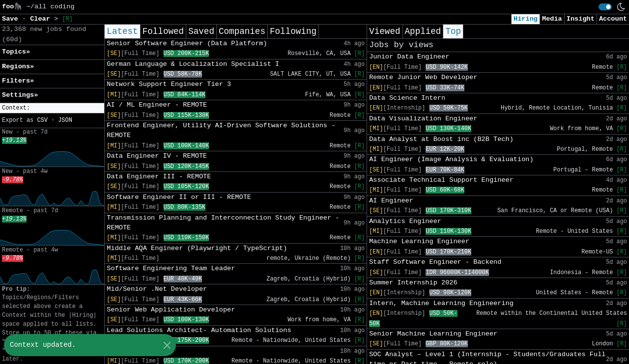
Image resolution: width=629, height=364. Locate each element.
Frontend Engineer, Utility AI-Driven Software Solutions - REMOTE (221, 130)
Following (293, 31)
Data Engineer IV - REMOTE (157, 156)
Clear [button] (42, 19)
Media (552, 19)
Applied (423, 31)
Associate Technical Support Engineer (441, 180)
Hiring (526, 19)
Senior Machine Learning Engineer (433, 334)
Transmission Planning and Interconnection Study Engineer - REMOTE (223, 223)
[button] (52, 108)
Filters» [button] (18, 81)
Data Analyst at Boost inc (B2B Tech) (441, 139)
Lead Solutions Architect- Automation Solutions (199, 330)
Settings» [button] (20, 95)
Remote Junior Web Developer (423, 77)
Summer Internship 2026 (413, 283)
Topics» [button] (16, 52)
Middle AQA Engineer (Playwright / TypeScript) (197, 248)
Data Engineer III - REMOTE (159, 177)
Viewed (385, 31)
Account (613, 19)
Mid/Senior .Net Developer (157, 289)
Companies (242, 31)
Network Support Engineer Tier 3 (169, 84)
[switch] (605, 7)
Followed (163, 31)
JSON (65, 120)
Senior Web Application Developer (171, 310)
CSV (42, 120)
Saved (201, 31)
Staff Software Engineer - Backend (435, 262)
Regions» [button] (18, 67)
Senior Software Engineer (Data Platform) (187, 43)
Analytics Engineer (405, 221)
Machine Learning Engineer (419, 241)
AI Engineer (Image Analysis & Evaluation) (451, 159)
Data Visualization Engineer (423, 119)
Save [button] (12, 19)
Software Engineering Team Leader (171, 268)
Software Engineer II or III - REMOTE (179, 197)
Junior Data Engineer (409, 57)
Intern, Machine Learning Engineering (441, 303)
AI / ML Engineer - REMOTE (157, 105)
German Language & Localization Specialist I (193, 64)
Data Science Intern (407, 98)
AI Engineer (391, 201)
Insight (581, 19)
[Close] (167, 345)
